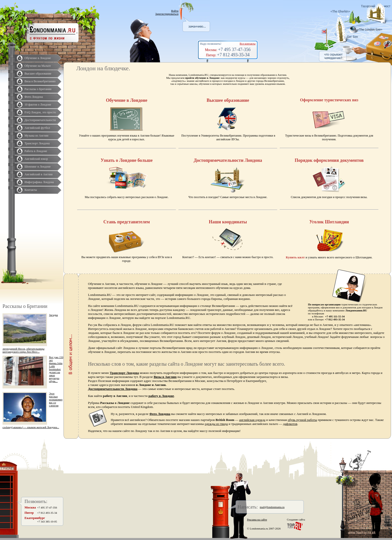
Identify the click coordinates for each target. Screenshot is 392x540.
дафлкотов (290, 424)
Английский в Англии (38, 174)
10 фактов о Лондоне (38, 105)
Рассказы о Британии (38, 89)
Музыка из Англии (36, 136)
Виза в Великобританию (40, 81)
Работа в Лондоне (36, 151)
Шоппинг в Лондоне (38, 167)
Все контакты (248, 44)
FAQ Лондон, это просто (40, 112)
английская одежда (252, 420)
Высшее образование (38, 74)
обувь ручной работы (302, 420)
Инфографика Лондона (39, 182)
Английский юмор (36, 159)
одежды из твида (216, 424)
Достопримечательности (40, 120)
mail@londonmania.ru (272, 507)
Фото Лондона (34, 97)
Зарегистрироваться (167, 14)
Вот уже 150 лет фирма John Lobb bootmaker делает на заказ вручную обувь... (56, 369)
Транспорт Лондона (37, 143)
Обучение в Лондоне (38, 58)
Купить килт (295, 257)
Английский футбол (37, 128)
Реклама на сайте (257, 519)
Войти (175, 11)
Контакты (31, 190)
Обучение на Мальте (38, 66)
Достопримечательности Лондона (113, 389)
